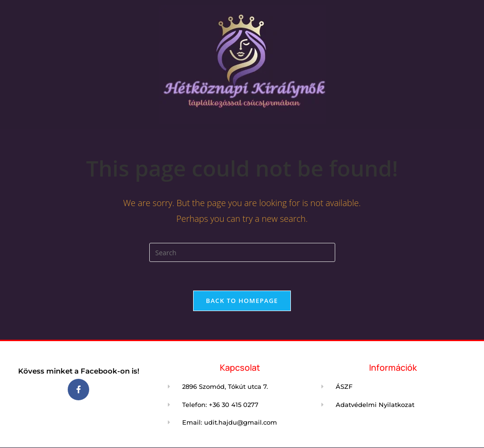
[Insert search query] (242, 252)
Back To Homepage (242, 301)
